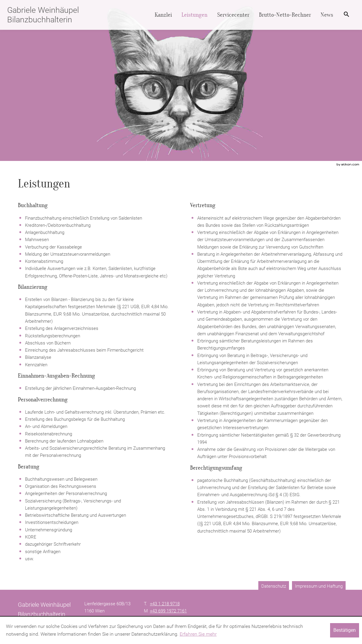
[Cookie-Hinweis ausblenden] (345, 630)
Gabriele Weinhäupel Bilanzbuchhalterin (43, 15)
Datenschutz (274, 586)
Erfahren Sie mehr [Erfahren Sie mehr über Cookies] (198, 634)
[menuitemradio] (194, 15)
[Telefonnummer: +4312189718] (165, 604)
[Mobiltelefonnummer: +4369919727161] (168, 611)
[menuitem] (163, 15)
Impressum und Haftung (319, 586)
